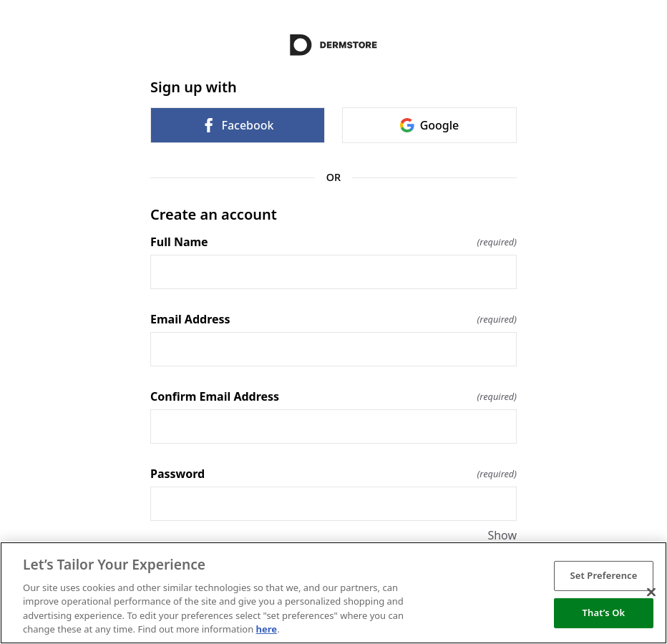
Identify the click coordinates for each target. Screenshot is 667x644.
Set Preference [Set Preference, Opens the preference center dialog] (603, 575)
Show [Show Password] (502, 535)
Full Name (333, 242)
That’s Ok (604, 613)
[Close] (651, 592)
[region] (333, 593)
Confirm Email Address (333, 396)
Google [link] (430, 125)
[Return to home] (333, 45)
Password (333, 474)
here (267, 629)
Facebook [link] (237, 125)
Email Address (333, 319)
